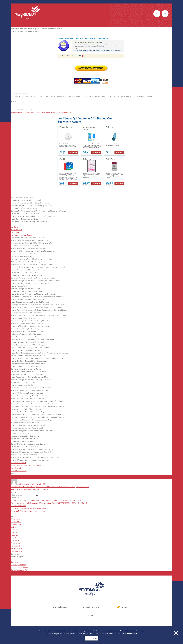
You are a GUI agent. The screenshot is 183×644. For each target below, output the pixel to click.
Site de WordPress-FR (19, 570)
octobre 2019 (16, 522)
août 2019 (15, 527)
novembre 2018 (17, 551)
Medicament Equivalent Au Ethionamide (26, 465)
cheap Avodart (16, 230)
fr (157, 14)
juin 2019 (14, 533)
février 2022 (15, 519)
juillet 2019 (15, 530)
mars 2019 (15, 541)
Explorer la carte (60, 607)
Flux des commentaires (19, 567)
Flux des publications (19, 565)
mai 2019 (14, 535)
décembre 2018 (17, 549)
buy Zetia (14, 227)
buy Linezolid (16, 468)
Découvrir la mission (91, 607)
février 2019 (15, 543)
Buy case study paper (19, 506)
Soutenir (91, 615)
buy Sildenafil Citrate (19, 471)
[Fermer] (176, 633)
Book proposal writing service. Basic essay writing (29, 508)
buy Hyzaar (15, 232)
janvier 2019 (16, 546)
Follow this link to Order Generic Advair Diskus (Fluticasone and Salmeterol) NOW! (41, 113)
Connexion (15, 562)
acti (18, 484)
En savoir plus (132, 634)
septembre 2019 (17, 525)
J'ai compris (91, 638)
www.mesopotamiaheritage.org (22, 235)
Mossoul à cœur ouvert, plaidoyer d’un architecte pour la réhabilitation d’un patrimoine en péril (46, 500)
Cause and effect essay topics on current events (28, 511)
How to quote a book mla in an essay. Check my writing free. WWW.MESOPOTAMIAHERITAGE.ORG (49, 503)
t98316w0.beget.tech (19, 463)
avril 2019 (15, 538)
